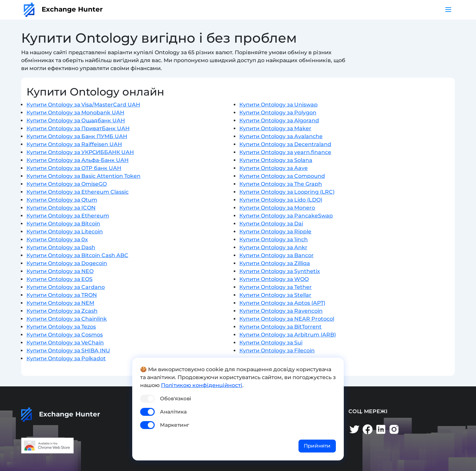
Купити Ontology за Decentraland (285, 144)
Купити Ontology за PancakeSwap (286, 216)
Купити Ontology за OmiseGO (67, 184)
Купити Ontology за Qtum (62, 200)
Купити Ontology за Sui (271, 343)
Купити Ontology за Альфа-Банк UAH (78, 160)
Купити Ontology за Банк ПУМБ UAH (77, 136)
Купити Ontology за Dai (271, 224)
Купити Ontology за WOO (274, 279)
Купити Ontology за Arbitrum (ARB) (288, 335)
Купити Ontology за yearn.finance (285, 152)
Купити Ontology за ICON (61, 208)
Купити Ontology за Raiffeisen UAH (74, 144)
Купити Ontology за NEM (60, 303)
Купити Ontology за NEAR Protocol (287, 319)
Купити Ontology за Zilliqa (275, 263)
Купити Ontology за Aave (274, 168)
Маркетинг (175, 425)
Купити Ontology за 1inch (274, 239)
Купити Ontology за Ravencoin (281, 311)
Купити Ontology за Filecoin (277, 351)
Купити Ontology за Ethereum (68, 216)
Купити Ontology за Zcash (62, 311)
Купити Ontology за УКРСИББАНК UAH (80, 152)
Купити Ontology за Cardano (66, 287)
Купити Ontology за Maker (275, 128)
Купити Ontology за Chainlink (67, 319)
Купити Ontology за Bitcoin (63, 224)
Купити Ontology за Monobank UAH (75, 113)
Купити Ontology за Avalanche (281, 136)
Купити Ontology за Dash (61, 247)
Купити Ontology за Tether (276, 287)
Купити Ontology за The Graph (281, 184)
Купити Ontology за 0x (57, 239)
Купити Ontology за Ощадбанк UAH (76, 120)
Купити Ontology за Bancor (277, 255)
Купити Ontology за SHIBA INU (68, 351)
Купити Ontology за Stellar (275, 295)
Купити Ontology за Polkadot (66, 358)
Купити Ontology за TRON (62, 295)
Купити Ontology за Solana (276, 160)
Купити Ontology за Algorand (279, 120)
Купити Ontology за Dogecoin (67, 263)
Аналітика (173, 412)
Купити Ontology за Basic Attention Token (83, 176)
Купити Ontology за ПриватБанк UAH (78, 128)
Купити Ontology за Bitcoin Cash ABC (77, 255)
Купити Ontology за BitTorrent (280, 327)
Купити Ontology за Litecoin (65, 232)
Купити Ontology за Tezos (61, 327)
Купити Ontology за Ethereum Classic (78, 192)
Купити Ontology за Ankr (273, 247)
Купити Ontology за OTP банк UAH (74, 168)
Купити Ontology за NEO (60, 271)
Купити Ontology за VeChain (65, 343)
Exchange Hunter (63, 9)
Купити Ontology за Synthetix (280, 271)
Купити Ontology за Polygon (278, 113)
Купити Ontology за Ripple (275, 232)
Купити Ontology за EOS (59, 279)
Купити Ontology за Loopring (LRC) (287, 192)
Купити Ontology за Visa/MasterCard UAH (83, 105)
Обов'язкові (176, 398)
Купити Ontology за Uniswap (278, 105)
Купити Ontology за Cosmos (65, 335)
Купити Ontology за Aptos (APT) (282, 303)
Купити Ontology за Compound (282, 176)
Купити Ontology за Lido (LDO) (281, 200)
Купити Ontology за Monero (277, 208)
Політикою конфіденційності (202, 385)
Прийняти (317, 446)
